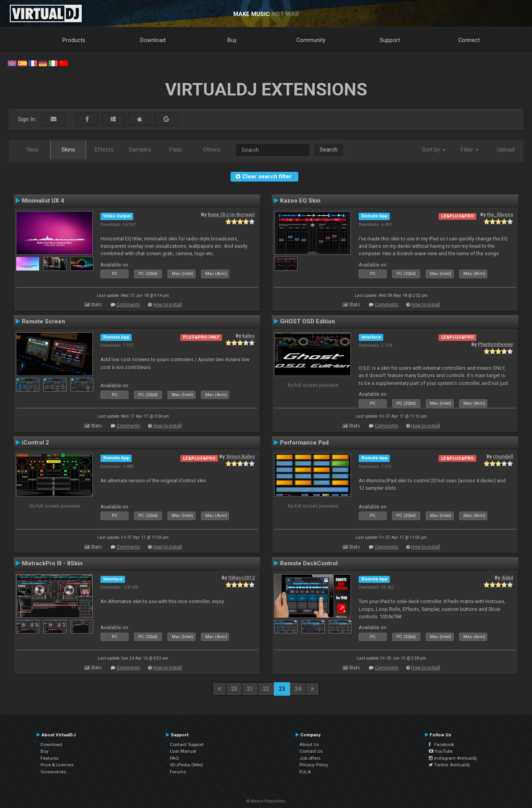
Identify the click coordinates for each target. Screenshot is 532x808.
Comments (128, 305)
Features (49, 758)
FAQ (174, 758)
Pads (176, 150)
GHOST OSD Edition (307, 321)
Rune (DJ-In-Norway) (231, 215)
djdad (507, 578)
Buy (232, 40)
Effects (104, 150)
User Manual (183, 751)
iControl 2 (35, 443)
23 (282, 689)
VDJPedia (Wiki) (186, 765)
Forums (178, 772)
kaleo (248, 336)
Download (153, 40)
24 (298, 689)
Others (211, 150)
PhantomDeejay (495, 344)
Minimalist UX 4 (43, 201)
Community (311, 40)
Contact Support (187, 744)
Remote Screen (43, 321)
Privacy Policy (314, 765)
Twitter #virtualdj (449, 765)
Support (390, 40)
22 (266, 689)
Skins (68, 150)
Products (74, 40)
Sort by (434, 150)
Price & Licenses (57, 765)
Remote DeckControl (309, 563)
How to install (167, 305)
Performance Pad (304, 443)
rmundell (503, 457)
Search (329, 150)
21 (250, 689)
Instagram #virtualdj (453, 758)
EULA (305, 772)
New (33, 150)
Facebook (441, 744)
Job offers (310, 758)
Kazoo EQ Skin (300, 201)
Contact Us (311, 751)
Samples (140, 150)
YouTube (441, 751)
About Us (309, 744)
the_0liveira (500, 215)
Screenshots (53, 772)
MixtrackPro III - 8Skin (52, 563)
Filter (470, 150)
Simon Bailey (240, 457)
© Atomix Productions (266, 801)
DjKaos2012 (241, 578)
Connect (469, 40)
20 (234, 689)
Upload (506, 150)
